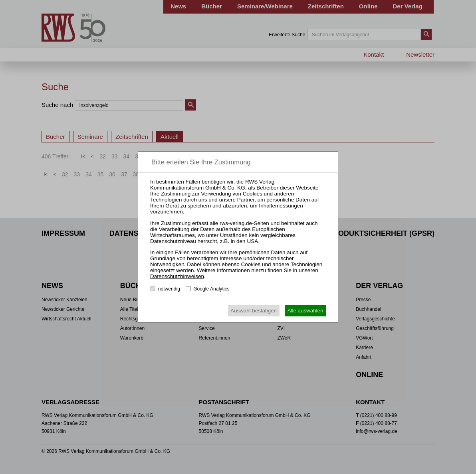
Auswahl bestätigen (254, 311)
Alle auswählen (305, 311)
